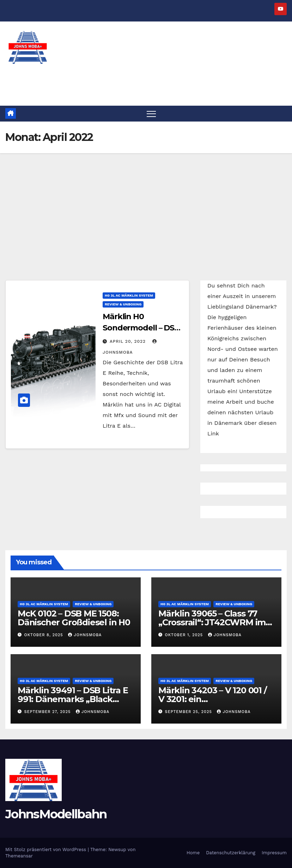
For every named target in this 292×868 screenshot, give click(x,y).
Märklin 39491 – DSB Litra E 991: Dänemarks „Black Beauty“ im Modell (73, 699)
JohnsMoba (85, 635)
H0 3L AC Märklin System (129, 295)
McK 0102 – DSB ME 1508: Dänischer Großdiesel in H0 (74, 618)
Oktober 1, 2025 (185, 635)
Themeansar (19, 856)
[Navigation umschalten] (151, 114)
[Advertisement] (146, 206)
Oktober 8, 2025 (45, 635)
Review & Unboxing (123, 304)
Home (193, 853)
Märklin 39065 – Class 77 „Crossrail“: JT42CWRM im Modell (212, 622)
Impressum (274, 853)
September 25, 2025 (189, 712)
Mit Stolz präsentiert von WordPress (47, 850)
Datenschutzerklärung (231, 853)
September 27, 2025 (48, 712)
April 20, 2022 (129, 341)
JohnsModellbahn (56, 814)
